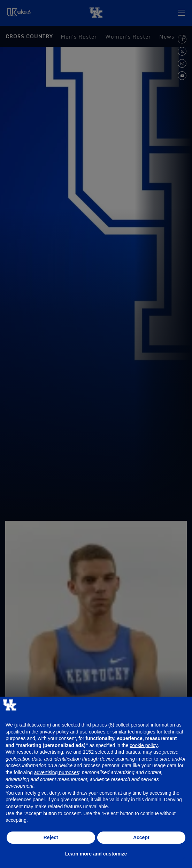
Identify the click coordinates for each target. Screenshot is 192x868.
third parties (127, 752)
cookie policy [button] (144, 745)
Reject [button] (51, 837)
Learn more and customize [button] (96, 854)
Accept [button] (141, 837)
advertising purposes (57, 772)
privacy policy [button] (54, 732)
